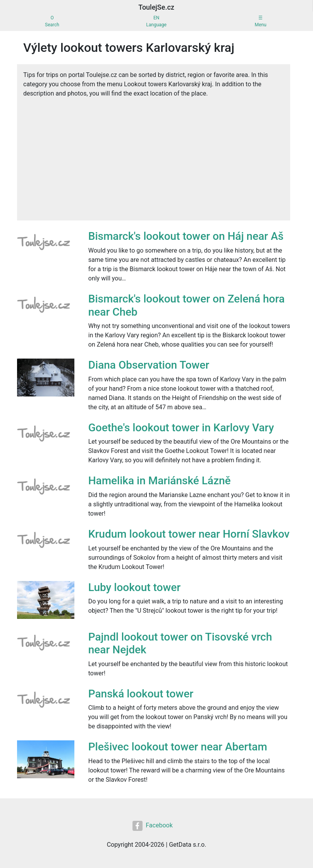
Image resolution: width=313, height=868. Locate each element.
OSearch (52, 21)
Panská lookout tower (141, 694)
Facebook (152, 826)
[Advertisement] (154, 156)
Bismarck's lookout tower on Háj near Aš (186, 236)
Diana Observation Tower (149, 365)
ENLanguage (156, 21)
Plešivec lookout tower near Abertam (178, 747)
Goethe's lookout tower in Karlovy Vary (181, 428)
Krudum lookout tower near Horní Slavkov (189, 534)
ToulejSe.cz (156, 7)
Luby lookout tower (134, 587)
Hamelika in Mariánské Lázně (160, 481)
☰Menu (261, 21)
